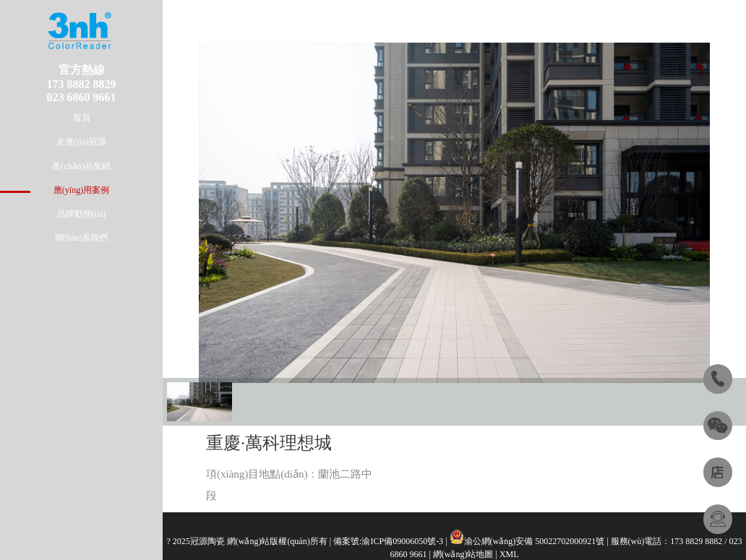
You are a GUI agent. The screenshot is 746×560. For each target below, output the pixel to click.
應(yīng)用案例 (81, 190)
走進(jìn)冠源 (81, 142)
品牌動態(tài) (82, 214)
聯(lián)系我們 (82, 238)
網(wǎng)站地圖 (463, 554)
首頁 (82, 118)
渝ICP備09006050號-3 (402, 541)
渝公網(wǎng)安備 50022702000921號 (535, 541)
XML (509, 554)
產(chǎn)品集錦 (81, 166)
